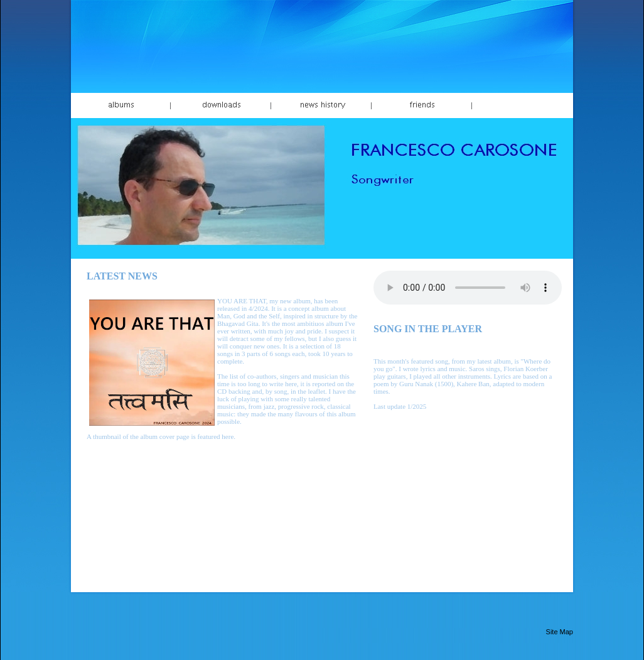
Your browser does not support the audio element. (468, 288)
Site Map (560, 632)
